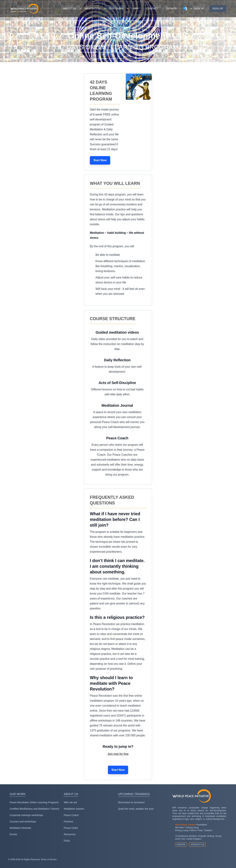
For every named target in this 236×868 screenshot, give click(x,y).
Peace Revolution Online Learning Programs (34, 802)
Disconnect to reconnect (131, 802)
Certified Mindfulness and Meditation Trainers (34, 809)
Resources (70, 834)
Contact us (197, 845)
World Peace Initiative (185, 825)
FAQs (67, 841)
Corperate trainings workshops (26, 815)
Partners (68, 822)
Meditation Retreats (20, 828)
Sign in (199, 9)
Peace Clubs (71, 828)
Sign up (218, 9)
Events (13, 834)
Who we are (70, 802)
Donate (181, 845)
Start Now (100, 160)
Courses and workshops (23, 822)
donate (172, 9)
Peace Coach (71, 815)
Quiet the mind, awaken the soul (136, 809)
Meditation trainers (74, 809)
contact (152, 9)
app (136, 9)
